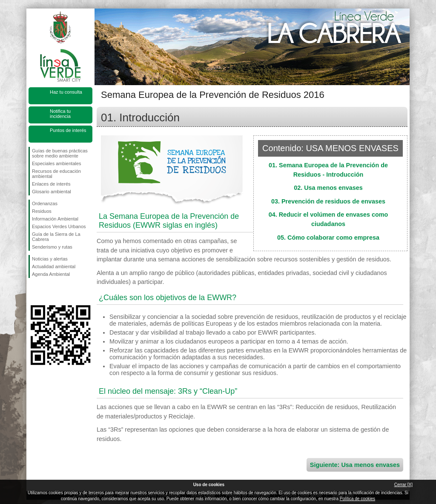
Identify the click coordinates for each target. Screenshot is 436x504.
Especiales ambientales (57, 163)
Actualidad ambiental (54, 266)
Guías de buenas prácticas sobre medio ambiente (60, 153)
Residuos (42, 211)
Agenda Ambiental (51, 274)
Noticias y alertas (50, 259)
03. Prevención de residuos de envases (328, 201)
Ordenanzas (45, 203)
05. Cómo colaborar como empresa (328, 238)
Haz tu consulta (66, 92)
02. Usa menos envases (328, 188)
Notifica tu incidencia (60, 114)
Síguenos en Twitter (48, 292)
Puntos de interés (68, 130)
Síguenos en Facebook (34, 292)
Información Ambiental (55, 219)
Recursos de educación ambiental (56, 174)
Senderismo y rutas (52, 247)
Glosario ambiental (52, 192)
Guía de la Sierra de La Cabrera (56, 237)
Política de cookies (357, 499)
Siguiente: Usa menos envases (355, 465)
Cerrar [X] (403, 485)
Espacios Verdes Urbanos (59, 226)
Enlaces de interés (51, 184)
